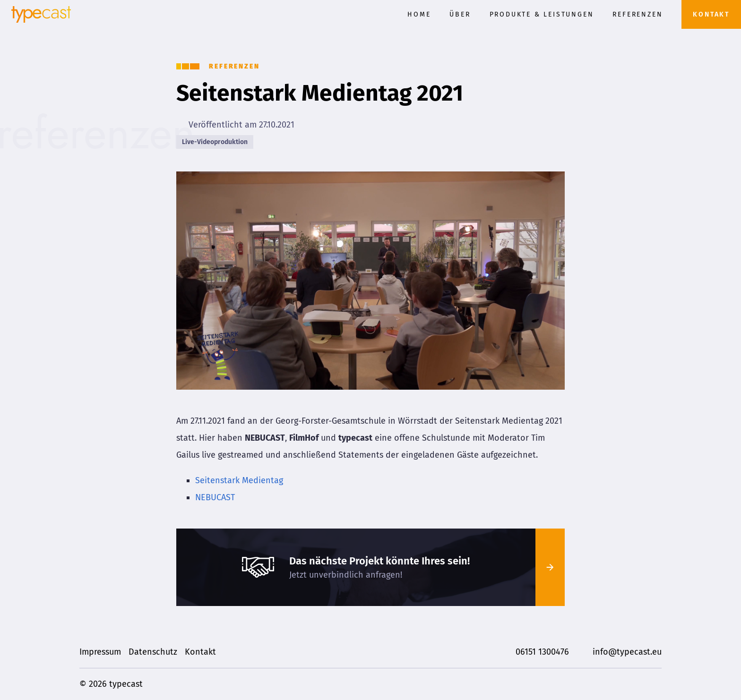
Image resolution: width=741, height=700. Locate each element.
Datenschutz (153, 652)
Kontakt (711, 14)
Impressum (100, 652)
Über (460, 14)
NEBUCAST (215, 497)
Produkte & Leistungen (542, 14)
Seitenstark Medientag (239, 480)
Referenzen (638, 14)
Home (419, 14)
